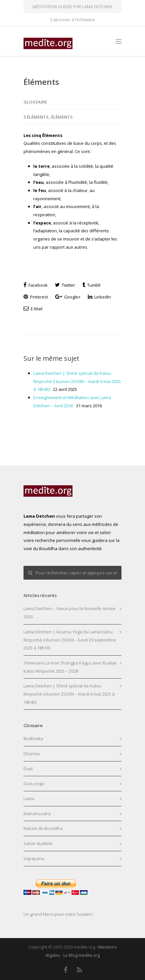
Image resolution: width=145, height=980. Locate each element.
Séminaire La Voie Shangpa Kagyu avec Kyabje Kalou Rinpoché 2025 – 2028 (70, 667)
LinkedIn (99, 297)
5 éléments (36, 117)
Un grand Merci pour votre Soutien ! (59, 914)
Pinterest (36, 297)
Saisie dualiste (38, 843)
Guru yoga (34, 783)
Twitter (65, 285)
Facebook (36, 285)
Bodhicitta (33, 739)
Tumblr (92, 285)
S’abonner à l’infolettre (72, 20)
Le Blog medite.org (81, 955)
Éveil (28, 769)
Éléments (41, 82)
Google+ (68, 297)
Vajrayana (34, 858)
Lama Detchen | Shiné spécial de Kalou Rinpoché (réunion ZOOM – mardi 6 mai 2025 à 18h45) (77, 381)
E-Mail (33, 309)
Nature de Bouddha (43, 828)
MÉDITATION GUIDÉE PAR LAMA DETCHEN (72, 7)
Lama (29, 798)
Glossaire (35, 102)
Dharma (32, 754)
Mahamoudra (37, 814)
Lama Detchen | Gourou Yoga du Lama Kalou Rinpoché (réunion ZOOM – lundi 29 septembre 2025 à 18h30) (70, 640)
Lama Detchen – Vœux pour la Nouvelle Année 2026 (70, 613)
